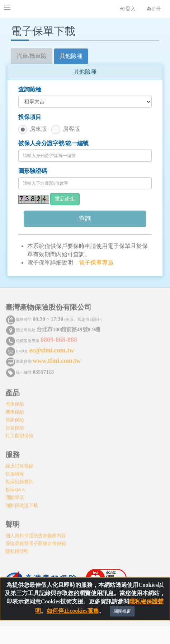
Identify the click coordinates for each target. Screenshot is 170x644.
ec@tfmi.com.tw (52, 348)
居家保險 (15, 418)
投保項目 (30, 117)
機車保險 (15, 410)
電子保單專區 (96, 263)
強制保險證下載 (22, 503)
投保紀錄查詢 (19, 480)
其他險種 (71, 56)
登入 (128, 9)
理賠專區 (15, 495)
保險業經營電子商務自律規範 (36, 541)
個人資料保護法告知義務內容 (36, 533)
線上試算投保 (19, 464)
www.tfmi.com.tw (57, 359)
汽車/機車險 (32, 56)
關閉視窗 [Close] (122, 612)
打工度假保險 (19, 434)
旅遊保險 (15, 426)
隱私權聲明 (17, 549)
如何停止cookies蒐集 (73, 611)
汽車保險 (15, 402)
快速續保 (15, 472)
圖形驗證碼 (33, 171)
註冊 (154, 9)
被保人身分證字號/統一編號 (53, 143)
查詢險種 (30, 89)
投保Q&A (15, 487)
